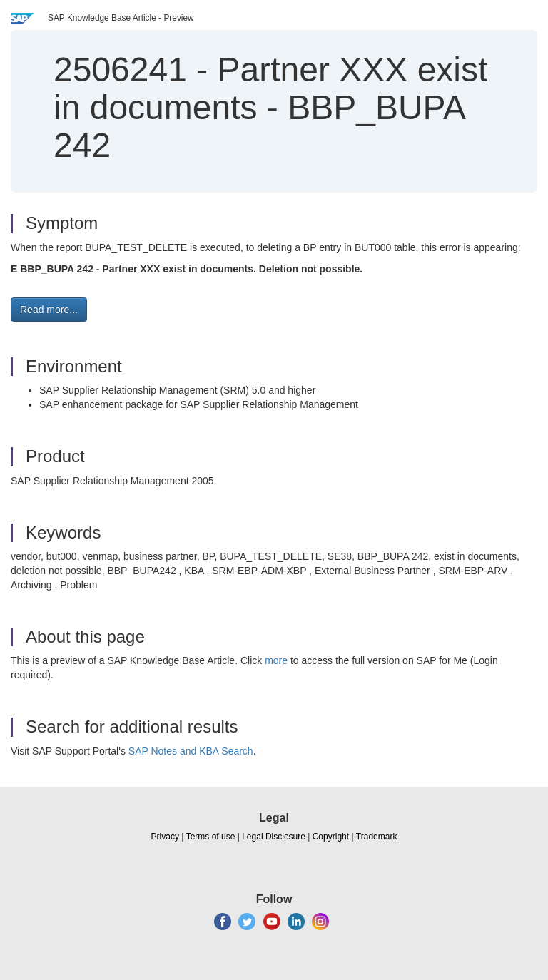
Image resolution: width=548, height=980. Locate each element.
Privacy (165, 837)
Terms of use (211, 837)
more (276, 660)
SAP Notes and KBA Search (191, 751)
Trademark (377, 837)
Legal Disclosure (274, 837)
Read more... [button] (49, 310)
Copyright (331, 837)
